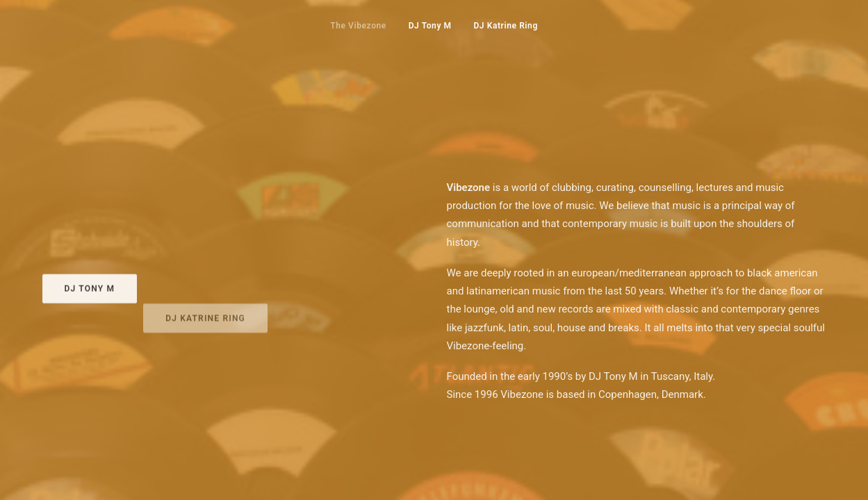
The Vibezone (358, 26)
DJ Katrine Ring (505, 26)
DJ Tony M (430, 26)
